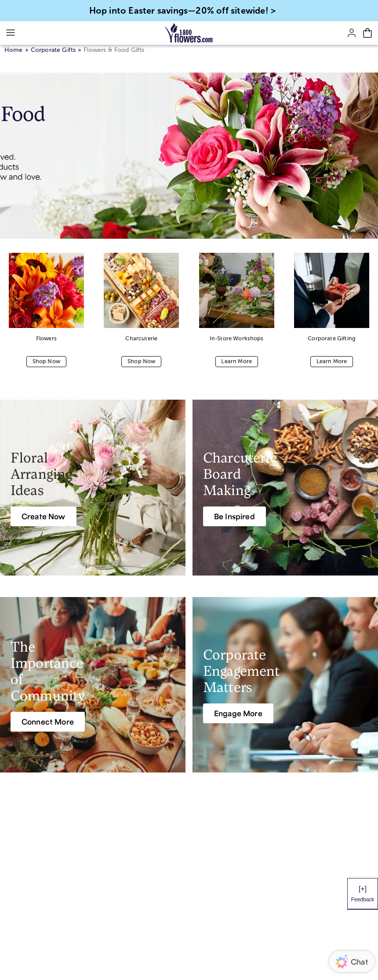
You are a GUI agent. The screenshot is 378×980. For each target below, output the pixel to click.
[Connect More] (48, 722)
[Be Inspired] (234, 516)
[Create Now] (44, 516)
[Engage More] (238, 713)
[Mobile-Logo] (189, 33)
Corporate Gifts (53, 50)
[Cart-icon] (367, 33)
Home (14, 50)
